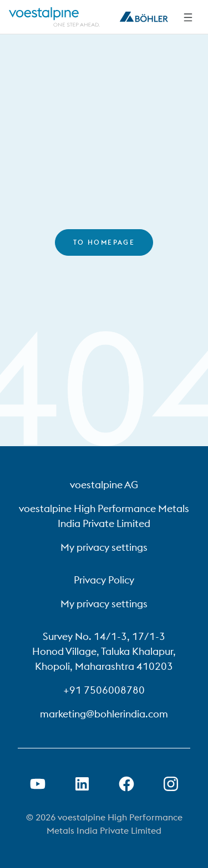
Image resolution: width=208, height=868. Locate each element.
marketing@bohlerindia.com (104, 714)
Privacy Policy (104, 580)
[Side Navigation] (188, 17)
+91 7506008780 (104, 690)
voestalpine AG (104, 485)
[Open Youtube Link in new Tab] (38, 784)
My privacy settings (104, 547)
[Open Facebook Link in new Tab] (126, 784)
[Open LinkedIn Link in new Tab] (82, 784)
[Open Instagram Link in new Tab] (171, 784)
